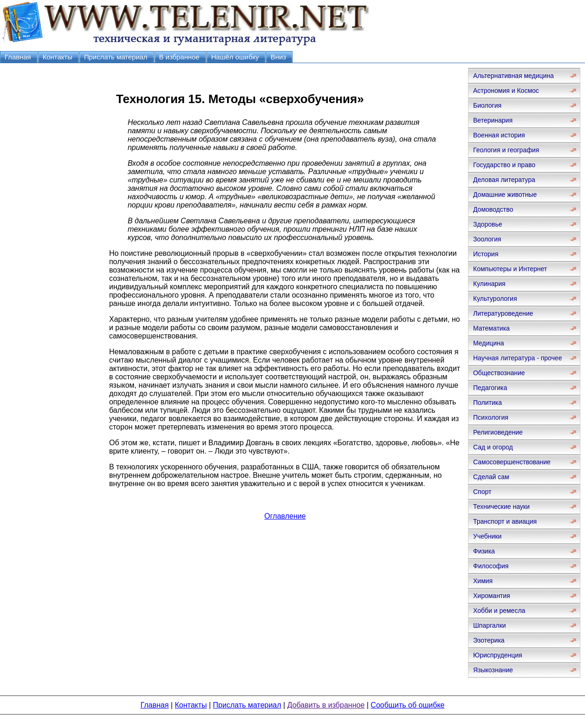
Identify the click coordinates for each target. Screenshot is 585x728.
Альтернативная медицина (513, 76)
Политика (487, 403)
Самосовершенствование (512, 462)
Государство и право (504, 165)
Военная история (499, 135)
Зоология (487, 239)
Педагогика (490, 388)
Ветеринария (493, 120)
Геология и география (506, 150)
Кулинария (489, 284)
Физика (484, 551)
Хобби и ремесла (499, 611)
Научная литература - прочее (517, 358)
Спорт (482, 492)
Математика (491, 328)
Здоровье (488, 224)
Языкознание (493, 670)
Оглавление (285, 516)
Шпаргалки (490, 625)
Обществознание (499, 373)
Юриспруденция (498, 655)
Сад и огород (493, 447)
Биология (487, 105)
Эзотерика (489, 640)
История (486, 254)
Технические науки (501, 507)
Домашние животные (505, 195)
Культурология (495, 299)
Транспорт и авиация (505, 521)
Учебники (487, 536)
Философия (491, 566)
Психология (491, 417)
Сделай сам (491, 477)
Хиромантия (492, 596)
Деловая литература (504, 180)
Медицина (489, 343)
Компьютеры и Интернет (510, 269)
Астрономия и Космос (506, 91)
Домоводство (493, 209)
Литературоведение (503, 313)
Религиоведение (498, 432)
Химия (483, 581)
